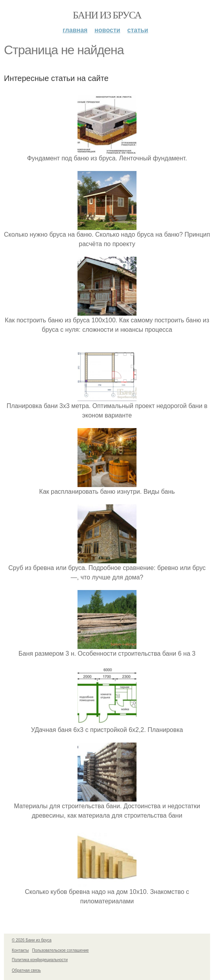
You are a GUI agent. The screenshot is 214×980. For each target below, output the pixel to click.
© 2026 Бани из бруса (32, 940)
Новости (107, 30)
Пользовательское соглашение (61, 950)
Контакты (20, 950)
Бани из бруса (107, 15)
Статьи (138, 30)
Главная (75, 30)
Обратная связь (26, 970)
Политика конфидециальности (40, 960)
